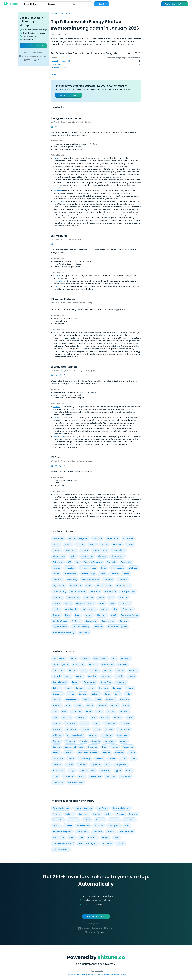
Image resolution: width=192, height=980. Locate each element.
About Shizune (73, 975)
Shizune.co (111, 957)
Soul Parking (59, 436)
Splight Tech (59, 281)
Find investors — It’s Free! (174, 4)
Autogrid (57, 158)
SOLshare (58, 201)
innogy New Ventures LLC (61, 61)
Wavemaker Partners (60, 71)
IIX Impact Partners (59, 68)
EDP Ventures (57, 64)
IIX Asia (54, 74)
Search (102, 4)
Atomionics (59, 417)
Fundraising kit (89, 975)
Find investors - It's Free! (96, 916)
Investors (55, 13)
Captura (57, 275)
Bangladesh (67, 13)
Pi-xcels (57, 407)
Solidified (58, 191)
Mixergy (57, 286)
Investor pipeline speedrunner (112, 975)
